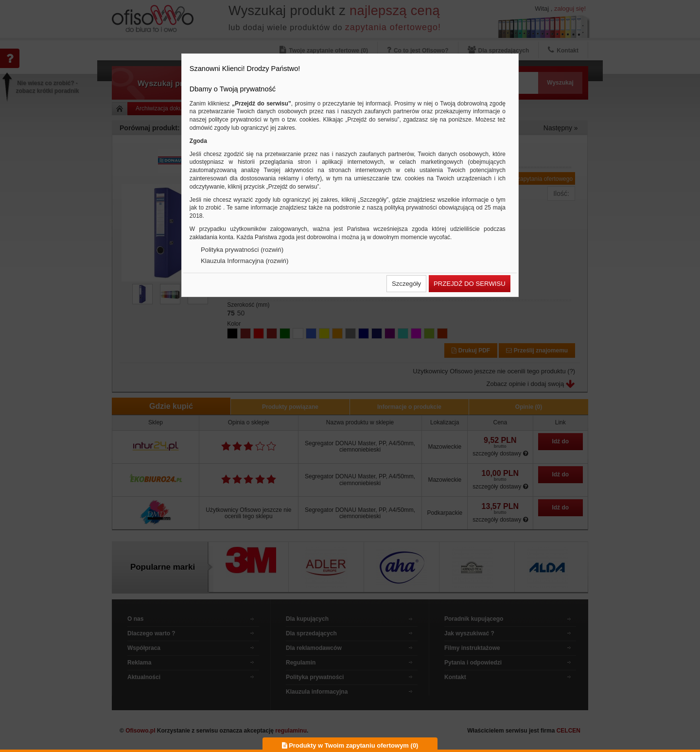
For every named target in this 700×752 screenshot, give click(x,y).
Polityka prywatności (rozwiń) (242, 250)
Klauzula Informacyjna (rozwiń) (245, 261)
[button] (406, 284)
